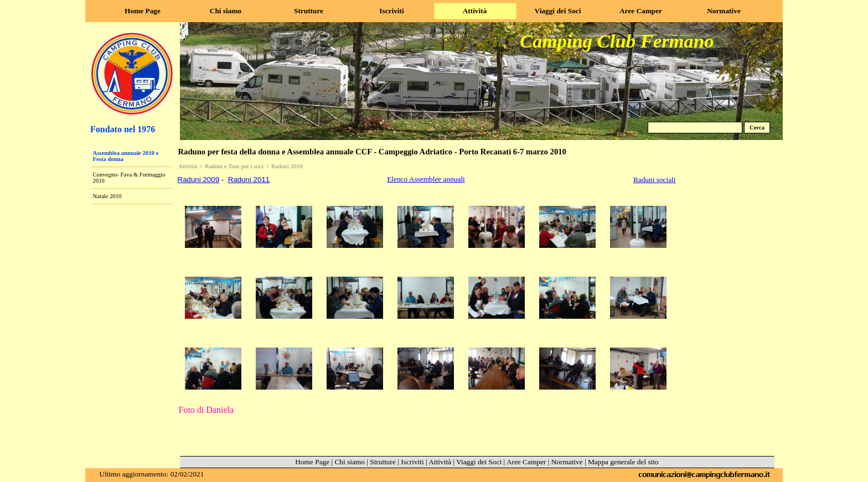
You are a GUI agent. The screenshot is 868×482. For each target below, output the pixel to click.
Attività (188, 166)
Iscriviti (412, 462)
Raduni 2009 (199, 180)
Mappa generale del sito (623, 462)
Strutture (383, 462)
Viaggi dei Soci (479, 462)
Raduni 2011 (249, 180)
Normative (567, 462)
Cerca (757, 128)
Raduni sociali (655, 180)
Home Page (312, 462)
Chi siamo (349, 462)
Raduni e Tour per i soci (234, 166)
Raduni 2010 (287, 166)
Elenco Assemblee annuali (426, 179)
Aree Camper (526, 462)
